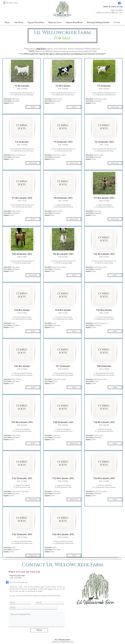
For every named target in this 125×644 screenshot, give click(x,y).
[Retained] (33, 163)
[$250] (33, 107)
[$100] (33, 219)
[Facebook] (120, 3)
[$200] (33, 387)
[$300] (74, 387)
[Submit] (39, 630)
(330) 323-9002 (116, 10)
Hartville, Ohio (12, 3)
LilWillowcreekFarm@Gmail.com (109, 13)
